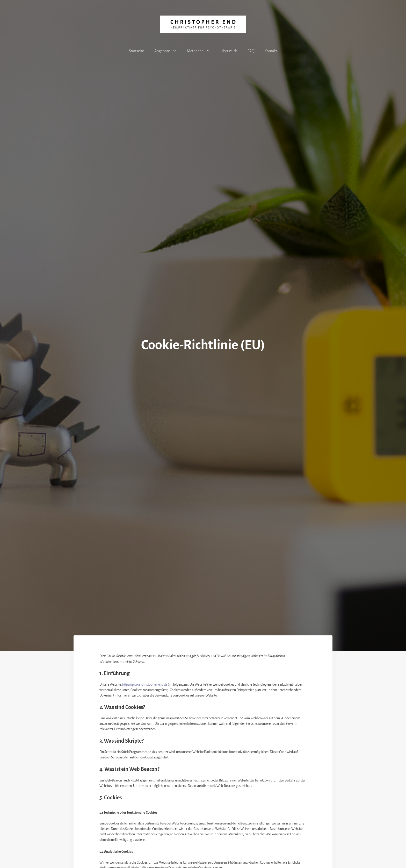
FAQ (251, 51)
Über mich (229, 51)
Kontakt (271, 51)
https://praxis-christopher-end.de (145, 685)
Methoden (201, 51)
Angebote (168, 51)
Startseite (136, 51)
